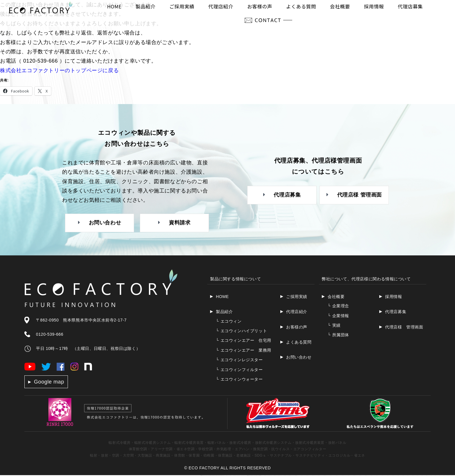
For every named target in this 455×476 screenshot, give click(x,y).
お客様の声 (297, 328)
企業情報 (338, 316)
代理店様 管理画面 (404, 328)
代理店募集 (396, 313)
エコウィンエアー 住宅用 (244, 341)
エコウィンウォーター (239, 380)
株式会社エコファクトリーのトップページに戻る (59, 70)
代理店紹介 (297, 313)
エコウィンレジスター (239, 361)
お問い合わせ (299, 358)
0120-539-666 (50, 335)
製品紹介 (224, 313)
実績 (334, 326)
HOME (222, 297)
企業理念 (338, 307)
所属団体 (338, 336)
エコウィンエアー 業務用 (244, 351)
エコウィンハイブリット (241, 331)
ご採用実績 (297, 297)
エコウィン (229, 322)
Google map (49, 382)
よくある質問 (299, 343)
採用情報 (393, 297)
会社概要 (336, 297)
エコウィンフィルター (239, 370)
